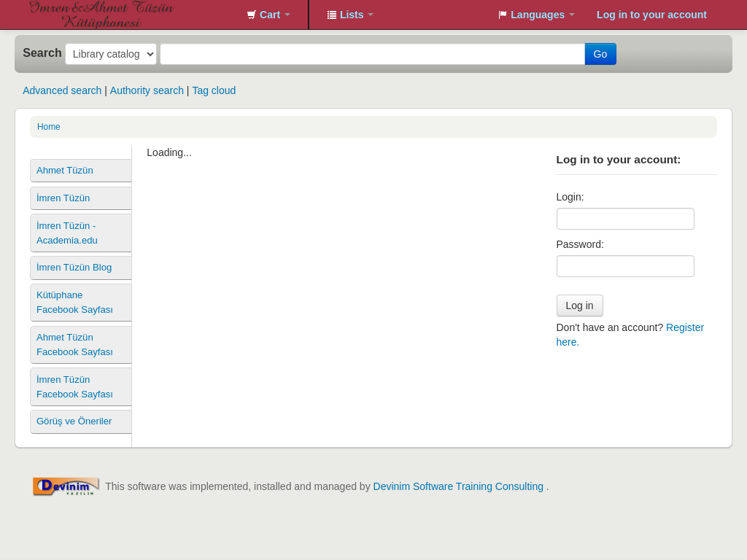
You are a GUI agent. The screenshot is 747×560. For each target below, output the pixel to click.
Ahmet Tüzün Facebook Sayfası (75, 345)
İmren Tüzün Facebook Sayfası (75, 387)
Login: (570, 197)
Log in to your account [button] (652, 15)
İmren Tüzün (63, 198)
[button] (268, 15)
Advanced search (62, 90)
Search (42, 52)
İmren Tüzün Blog (74, 267)
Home (49, 127)
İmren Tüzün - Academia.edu (67, 233)
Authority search (147, 90)
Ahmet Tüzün (65, 170)
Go (601, 54)
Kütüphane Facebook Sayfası (75, 302)
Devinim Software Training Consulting (458, 486)
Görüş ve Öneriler (74, 421)
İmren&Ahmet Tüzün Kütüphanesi (66, 15)
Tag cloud (214, 90)
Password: (580, 244)
